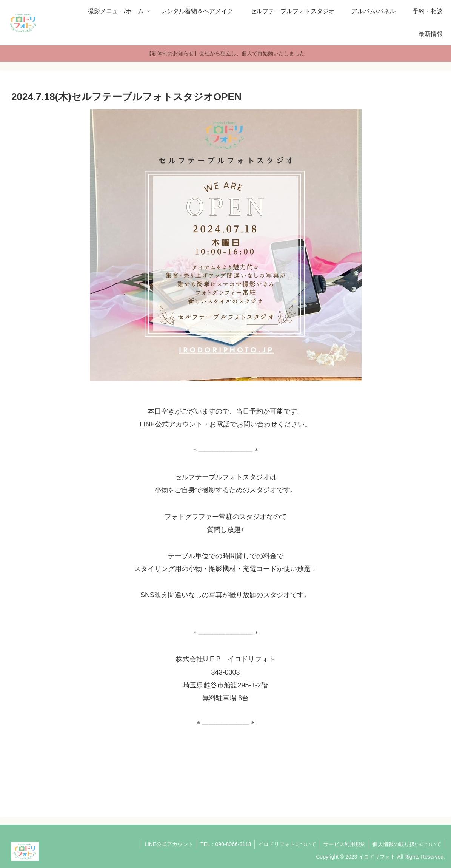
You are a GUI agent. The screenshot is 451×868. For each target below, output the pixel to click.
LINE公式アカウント (165, 844)
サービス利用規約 (343, 844)
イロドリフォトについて (285, 844)
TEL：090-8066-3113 (222, 844)
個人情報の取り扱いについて (406, 844)
